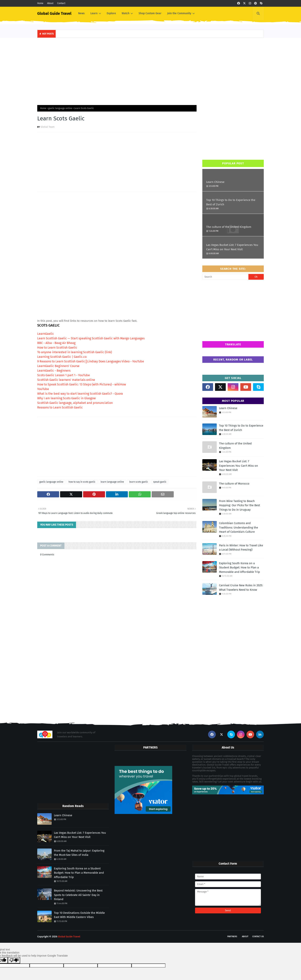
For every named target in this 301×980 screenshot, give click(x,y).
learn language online (112, 482)
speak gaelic (160, 482)
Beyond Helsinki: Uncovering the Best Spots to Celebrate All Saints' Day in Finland (78, 895)
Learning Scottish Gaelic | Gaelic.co (62, 357)
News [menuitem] (81, 13)
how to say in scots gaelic (82, 482)
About (50, 3)
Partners (232, 937)
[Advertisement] (150, 70)
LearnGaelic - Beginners (54, 371)
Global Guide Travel (54, 13)
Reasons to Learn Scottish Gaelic (60, 407)
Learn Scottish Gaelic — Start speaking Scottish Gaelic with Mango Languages (91, 338)
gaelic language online (60, 108)
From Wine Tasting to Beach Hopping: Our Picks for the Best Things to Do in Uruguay (239, 505)
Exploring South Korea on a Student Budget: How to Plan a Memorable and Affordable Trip (239, 568)
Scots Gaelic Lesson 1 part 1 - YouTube (64, 375)
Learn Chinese (215, 182)
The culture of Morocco (234, 484)
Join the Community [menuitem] (179, 13)
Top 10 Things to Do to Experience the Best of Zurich (231, 202)
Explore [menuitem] (111, 13)
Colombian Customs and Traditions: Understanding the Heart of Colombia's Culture (239, 527)
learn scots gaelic (139, 482)
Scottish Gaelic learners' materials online (66, 380)
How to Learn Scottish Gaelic (57, 348)
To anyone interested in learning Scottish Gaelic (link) (75, 352)
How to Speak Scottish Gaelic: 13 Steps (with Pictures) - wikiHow (82, 384)
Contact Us (258, 937)
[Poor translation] (14, 960)
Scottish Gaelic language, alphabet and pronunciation (75, 403)
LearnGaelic (46, 334)
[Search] (225, 277)
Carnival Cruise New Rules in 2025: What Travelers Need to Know (241, 588)
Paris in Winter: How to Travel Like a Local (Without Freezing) (241, 548)
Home (40, 3)
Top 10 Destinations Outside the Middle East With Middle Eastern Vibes (79, 915)
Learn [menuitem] (94, 13)
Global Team (48, 127)
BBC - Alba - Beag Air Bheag (56, 343)
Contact (61, 3)
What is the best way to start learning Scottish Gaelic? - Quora (80, 394)
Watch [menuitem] (126, 13)
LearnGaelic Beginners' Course (58, 366)
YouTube (43, 389)
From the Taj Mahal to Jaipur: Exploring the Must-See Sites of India (79, 853)
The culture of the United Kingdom (229, 227)
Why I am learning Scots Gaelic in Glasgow (66, 398)
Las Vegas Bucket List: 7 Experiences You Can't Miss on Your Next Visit (232, 247)
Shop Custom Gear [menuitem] (150, 13)
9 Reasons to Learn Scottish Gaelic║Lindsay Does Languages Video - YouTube (91, 361)
